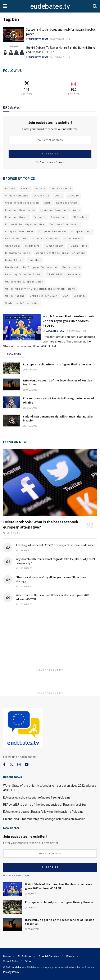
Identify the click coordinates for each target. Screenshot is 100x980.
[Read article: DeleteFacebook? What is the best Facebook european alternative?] (50, 482)
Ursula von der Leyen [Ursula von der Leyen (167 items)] (44, 296)
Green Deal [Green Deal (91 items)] (13, 246)
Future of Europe (19, 318)
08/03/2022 (30, 370)
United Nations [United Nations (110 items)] (15, 296)
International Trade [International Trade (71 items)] (18, 253)
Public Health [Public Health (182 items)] (71, 267)
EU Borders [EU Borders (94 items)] (80, 217)
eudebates (19, 967)
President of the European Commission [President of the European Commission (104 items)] (31, 267)
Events (70, 956)
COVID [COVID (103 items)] (58, 196)
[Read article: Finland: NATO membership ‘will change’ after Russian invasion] (12, 421)
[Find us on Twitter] (11, 765)
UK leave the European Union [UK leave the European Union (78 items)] (24, 282)
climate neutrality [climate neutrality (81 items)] (17, 196)
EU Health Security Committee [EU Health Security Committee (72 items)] (25, 224)
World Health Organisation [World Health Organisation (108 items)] (22, 303)
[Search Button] (95, 6)
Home (7, 956)
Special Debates (49, 956)
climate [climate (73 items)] (40, 189)
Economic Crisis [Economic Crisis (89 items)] (67, 203)
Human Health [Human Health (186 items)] (54, 246)
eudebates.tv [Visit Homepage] (50, 6)
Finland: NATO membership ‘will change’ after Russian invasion (44, 819)
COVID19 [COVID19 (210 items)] (73, 196)
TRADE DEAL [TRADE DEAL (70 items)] (55, 274)
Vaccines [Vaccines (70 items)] (80, 296)
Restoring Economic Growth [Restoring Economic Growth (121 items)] (23, 274)
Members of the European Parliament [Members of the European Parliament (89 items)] (60, 253)
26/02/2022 (30, 408)
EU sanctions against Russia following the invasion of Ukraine (43, 812)
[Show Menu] (5, 6)
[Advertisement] (50, 639)
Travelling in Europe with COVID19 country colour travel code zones (56, 545)
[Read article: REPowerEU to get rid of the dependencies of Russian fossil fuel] (12, 384)
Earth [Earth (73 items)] (48, 203)
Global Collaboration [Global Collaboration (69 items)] (45, 239)
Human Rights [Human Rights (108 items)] (78, 246)
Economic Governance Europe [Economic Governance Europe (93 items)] (60, 210)
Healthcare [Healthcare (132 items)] (32, 246)
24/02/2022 (30, 426)
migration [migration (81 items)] (35, 260)
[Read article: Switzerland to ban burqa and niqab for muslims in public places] (14, 35)
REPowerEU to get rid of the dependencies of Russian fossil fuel (45, 805)
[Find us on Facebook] (4, 765)
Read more (16, 353)
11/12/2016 (57, 57)
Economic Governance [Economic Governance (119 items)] (20, 210)
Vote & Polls (10, 961)
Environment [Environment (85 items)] (59, 217)
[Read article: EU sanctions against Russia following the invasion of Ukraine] (12, 402)
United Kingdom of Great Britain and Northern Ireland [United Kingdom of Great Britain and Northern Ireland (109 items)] (40, 289)
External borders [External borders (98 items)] (16, 239)
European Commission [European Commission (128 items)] (65, 224)
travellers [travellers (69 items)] (74, 274)
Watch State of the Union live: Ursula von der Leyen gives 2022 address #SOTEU (69, 321)
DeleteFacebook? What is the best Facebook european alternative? (41, 524)
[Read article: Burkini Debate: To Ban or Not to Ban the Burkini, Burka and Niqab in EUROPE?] (14, 53)
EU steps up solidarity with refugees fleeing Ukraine (57, 364)
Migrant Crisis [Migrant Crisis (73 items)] (14, 260)
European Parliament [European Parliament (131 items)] (52, 232)
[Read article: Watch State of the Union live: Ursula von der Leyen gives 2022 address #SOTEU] (22, 327)
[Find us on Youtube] (27, 765)
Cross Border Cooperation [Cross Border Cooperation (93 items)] (22, 203)
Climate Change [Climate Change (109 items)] (61, 189)
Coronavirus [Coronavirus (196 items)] (41, 196)
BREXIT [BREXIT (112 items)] (25, 189)
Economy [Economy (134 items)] (40, 217)
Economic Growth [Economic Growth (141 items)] (17, 217)
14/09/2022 (74, 331)
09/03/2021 (57, 39)
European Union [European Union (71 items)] (82, 232)
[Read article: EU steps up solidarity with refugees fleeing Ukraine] (12, 368)
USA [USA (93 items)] (66, 296)
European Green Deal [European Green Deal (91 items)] (19, 232)
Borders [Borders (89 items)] (10, 189)
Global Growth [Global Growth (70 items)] (73, 239)
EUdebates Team (38, 39)
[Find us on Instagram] (19, 765)
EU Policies (25, 956)
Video (29, 961)
